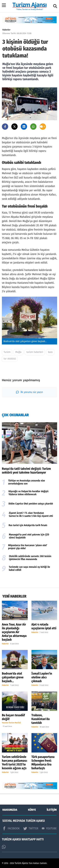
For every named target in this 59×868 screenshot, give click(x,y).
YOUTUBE (49, 828)
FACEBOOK (11, 828)
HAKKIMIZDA (10, 810)
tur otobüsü (10, 359)
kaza (50, 352)
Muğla (18, 352)
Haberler (6, 30)
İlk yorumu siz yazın (29, 392)
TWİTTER (31, 828)
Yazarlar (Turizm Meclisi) (11, 723)
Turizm (7, 352)
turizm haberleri (35, 352)
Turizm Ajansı (21, 863)
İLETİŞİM (52, 810)
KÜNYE (32, 810)
